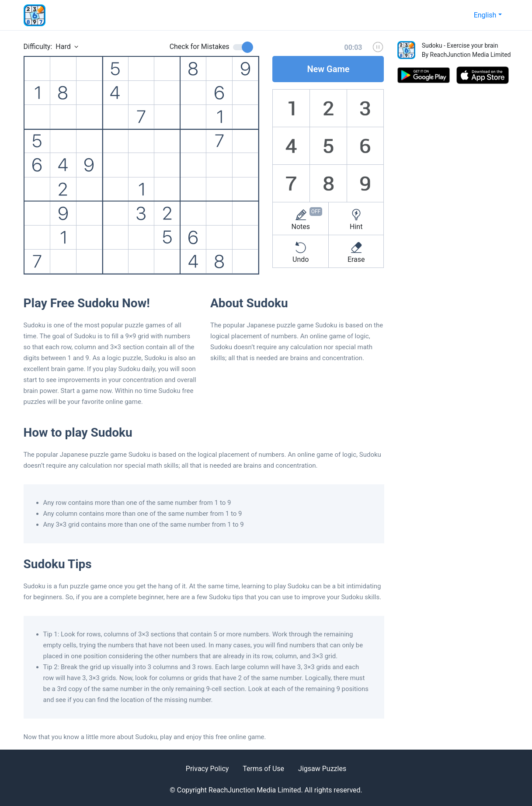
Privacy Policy (207, 769)
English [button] (485, 15)
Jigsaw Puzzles (322, 769)
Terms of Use (263, 769)
